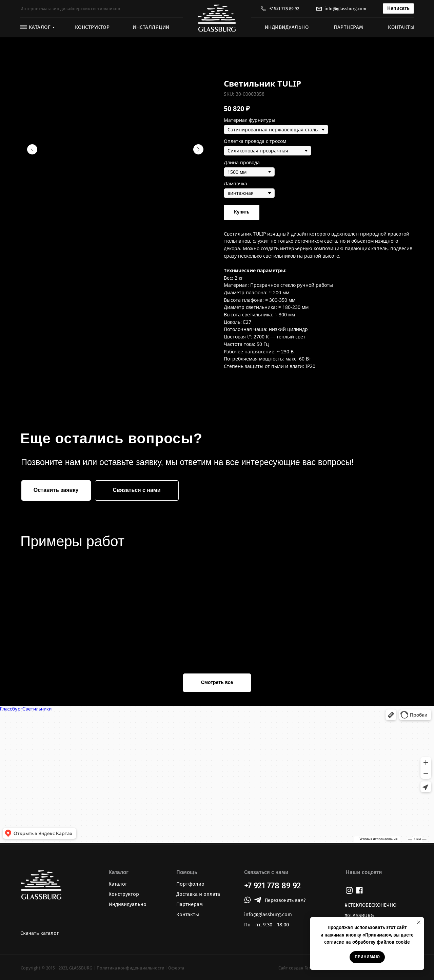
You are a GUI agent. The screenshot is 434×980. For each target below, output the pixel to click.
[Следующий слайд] (198, 149)
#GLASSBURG (359, 916)
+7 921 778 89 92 (284, 9)
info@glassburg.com (345, 9)
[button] (398, 8)
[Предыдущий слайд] (32, 149)
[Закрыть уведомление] (419, 922)
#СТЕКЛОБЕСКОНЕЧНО (371, 905)
